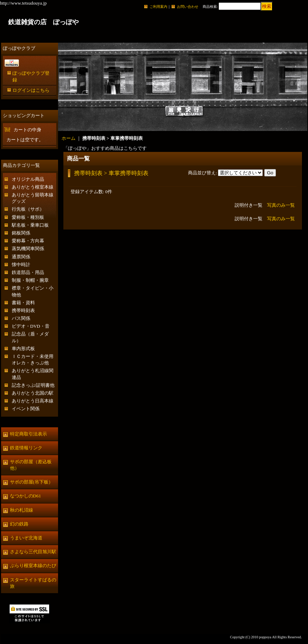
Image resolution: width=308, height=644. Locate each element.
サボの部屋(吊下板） (32, 482)
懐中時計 (21, 265)
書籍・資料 (23, 303)
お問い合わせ (188, 7)
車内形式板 (23, 349)
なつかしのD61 (25, 496)
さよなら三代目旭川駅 (33, 552)
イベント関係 (26, 409)
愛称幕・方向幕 (28, 241)
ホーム (69, 138)
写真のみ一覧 (281, 205)
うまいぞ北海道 (26, 538)
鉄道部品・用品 (28, 272)
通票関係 (21, 257)
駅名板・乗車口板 (30, 225)
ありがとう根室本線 (33, 187)
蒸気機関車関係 (28, 249)
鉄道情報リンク (26, 448)
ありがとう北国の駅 (33, 393)
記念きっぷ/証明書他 (33, 385)
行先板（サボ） (28, 209)
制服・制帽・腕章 (30, 280)
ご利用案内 (158, 7)
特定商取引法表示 (28, 434)
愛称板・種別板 (28, 217)
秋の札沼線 (22, 510)
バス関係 (21, 318)
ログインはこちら (31, 90)
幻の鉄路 (19, 524)
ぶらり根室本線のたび (33, 566)
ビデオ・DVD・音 (31, 326)
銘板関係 (21, 233)
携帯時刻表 (23, 310)
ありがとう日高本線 (33, 401)
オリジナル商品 (28, 179)
